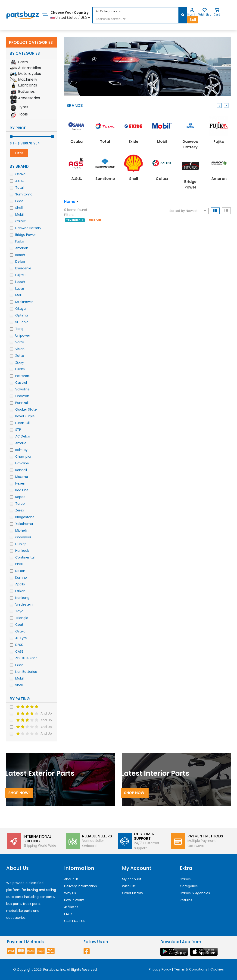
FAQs (68, 914)
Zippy (20, 362)
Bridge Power (26, 235)
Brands (185, 879)
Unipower (23, 335)
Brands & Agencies (195, 893)
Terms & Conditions (191, 969)
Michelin (22, 530)
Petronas (22, 376)
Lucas (20, 288)
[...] (128, 19)
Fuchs (20, 369)
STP (18, 430)
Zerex (20, 510)
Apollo (20, 584)
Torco (20, 504)
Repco (20, 497)
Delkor (20, 262)
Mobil (19, 214)
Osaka (20, 174)
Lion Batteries (26, 672)
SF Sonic (22, 322)
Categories (189, 886)
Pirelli (19, 564)
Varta (20, 342)
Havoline (22, 463)
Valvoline (22, 389)
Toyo (19, 611)
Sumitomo (24, 194)
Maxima (22, 477)
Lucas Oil (22, 423)
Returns (186, 900)
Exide (19, 201)
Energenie (23, 268)
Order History (133, 893)
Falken (20, 591)
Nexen (20, 483)
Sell (193, 20)
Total (19, 188)
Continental (25, 557)
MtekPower (24, 302)
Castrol (21, 383)
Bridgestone (25, 517)
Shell (19, 208)
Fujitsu (20, 275)
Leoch (20, 282)
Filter (19, 153)
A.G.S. (20, 181)
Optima (22, 315)
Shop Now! (19, 793)
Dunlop (21, 544)
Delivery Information (81, 886)
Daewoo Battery (28, 228)
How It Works (74, 900)
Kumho (21, 578)
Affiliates (71, 907)
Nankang (22, 598)
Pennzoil (22, 403)
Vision (20, 349)
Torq (19, 329)
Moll (18, 295)
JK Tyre (21, 638)
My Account (132, 879)
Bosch (20, 255)
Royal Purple (25, 416)
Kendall (21, 470)
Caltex (20, 221)
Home (70, 202)
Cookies (217, 969)
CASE (19, 651)
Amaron (22, 248)
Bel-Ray (21, 450)
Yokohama (24, 524)
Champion (24, 456)
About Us (71, 879)
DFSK (19, 645)
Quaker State (26, 409)
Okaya (20, 309)
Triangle (22, 618)
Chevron (22, 396)
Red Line (22, 490)
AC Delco (23, 436)
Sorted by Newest (188, 211)
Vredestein (24, 604)
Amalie (21, 443)
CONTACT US (75, 921)
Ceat (19, 625)
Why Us (70, 893)
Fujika (20, 241)
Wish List (129, 886)
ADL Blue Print (26, 658)
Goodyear (23, 537)
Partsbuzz (51, 970)
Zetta (20, 356)
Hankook (22, 551)
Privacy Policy (160, 969)
